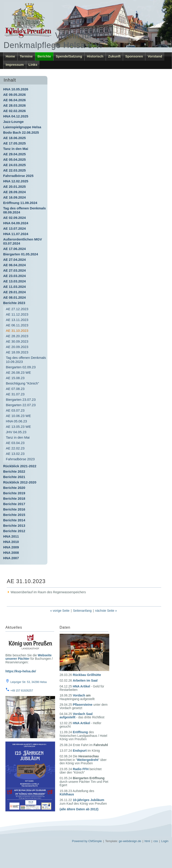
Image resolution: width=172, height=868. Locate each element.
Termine (26, 56)
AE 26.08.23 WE (18, 372)
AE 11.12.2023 (17, 314)
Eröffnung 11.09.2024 (20, 203)
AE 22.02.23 (15, 448)
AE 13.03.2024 (14, 281)
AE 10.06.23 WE (18, 416)
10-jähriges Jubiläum (88, 800)
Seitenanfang (82, 611)
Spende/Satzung (69, 56)
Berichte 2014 (14, 520)
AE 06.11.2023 (17, 325)
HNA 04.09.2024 (16, 223)
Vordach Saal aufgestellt (76, 716)
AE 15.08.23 (15, 378)
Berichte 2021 (14, 477)
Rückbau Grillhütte (87, 675)
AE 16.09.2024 (14, 197)
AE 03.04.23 (15, 443)
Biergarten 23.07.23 (21, 400)
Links (33, 65)
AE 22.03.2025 (14, 170)
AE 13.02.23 (15, 454)
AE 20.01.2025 (14, 187)
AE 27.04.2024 (14, 260)
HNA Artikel (81, 686)
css (156, 841)
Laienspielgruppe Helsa (22, 127)
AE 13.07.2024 (14, 228)
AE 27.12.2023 (17, 309)
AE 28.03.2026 (14, 105)
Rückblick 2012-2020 (20, 482)
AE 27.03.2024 (14, 270)
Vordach (79, 695)
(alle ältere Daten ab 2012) (79, 809)
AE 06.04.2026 (14, 100)
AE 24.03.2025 (14, 165)
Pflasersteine (83, 705)
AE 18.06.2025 (14, 138)
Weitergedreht (88, 760)
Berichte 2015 (14, 515)
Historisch (95, 56)
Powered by (80, 841)
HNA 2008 (11, 553)
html (147, 841)
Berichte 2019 (14, 493)
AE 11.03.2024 (14, 287)
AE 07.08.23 (15, 389)
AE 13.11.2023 (17, 320)
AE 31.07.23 (15, 394)
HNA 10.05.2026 (16, 89)
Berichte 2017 (14, 504)
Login (165, 841)
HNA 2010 (11, 542)
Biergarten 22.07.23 (21, 405)
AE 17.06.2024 (14, 249)
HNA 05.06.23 (16, 421)
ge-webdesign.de (130, 841)
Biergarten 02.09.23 (21, 367)
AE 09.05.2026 (14, 95)
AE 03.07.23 (15, 410)
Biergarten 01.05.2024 (21, 254)
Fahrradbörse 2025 (18, 176)
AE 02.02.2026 (14, 111)
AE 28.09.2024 (14, 192)
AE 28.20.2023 (17, 336)
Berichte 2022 (14, 471)
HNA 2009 (11, 547)
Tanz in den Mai (16, 149)
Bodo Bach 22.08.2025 (21, 132)
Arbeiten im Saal (85, 680)
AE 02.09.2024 (14, 218)
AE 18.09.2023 (17, 352)
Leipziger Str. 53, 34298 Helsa (29, 682)
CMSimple (95, 841)
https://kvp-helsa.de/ (21, 671)
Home (10, 56)
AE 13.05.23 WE (18, 427)
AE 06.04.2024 (14, 265)
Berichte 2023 (14, 303)
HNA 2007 (11, 558)
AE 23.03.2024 (14, 276)
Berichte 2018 (14, 498)
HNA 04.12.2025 (16, 116)
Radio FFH (81, 769)
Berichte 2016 (14, 509)
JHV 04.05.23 (16, 432)
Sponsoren (134, 56)
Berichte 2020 (14, 488)
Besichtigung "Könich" (22, 383)
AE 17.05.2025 (14, 143)
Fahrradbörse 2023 (20, 459)
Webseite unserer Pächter (28, 657)
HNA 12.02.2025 (16, 181)
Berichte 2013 (14, 526)
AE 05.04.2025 (14, 159)
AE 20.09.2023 (17, 347)
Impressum (15, 65)
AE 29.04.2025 (14, 154)
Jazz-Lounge (13, 122)
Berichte (44, 56)
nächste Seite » (106, 611)
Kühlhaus (67, 794)
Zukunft (114, 56)
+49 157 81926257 (22, 691)
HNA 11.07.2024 (16, 234)
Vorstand (155, 56)
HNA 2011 (11, 536)
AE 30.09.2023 (17, 341)
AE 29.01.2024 (14, 292)
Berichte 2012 (14, 531)
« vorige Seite (60, 611)
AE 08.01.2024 (14, 297)
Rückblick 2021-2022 (20, 466)
